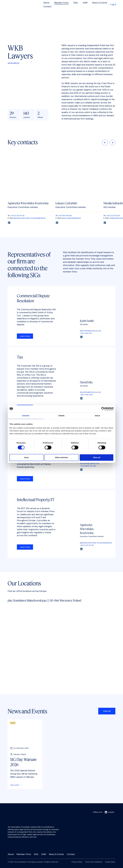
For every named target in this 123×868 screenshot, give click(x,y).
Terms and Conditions (94, 862)
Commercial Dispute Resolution (33, 298)
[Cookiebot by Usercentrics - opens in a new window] (103, 409)
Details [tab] (61, 416)
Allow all (96, 457)
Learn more (25, 336)
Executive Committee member (92, 536)
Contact (47, 7)
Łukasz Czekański (66, 203)
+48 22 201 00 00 (18, 216)
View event (16, 785)
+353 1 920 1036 (86, 395)
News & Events (100, 3)
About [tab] (97, 416)
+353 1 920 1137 (86, 333)
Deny (27, 457)
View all (107, 711)
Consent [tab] (26, 416)
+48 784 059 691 (65, 216)
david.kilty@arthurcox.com (90, 392)
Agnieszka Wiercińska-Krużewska (28, 203)
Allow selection (61, 457)
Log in (112, 4)
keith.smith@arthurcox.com (91, 331)
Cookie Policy (110, 862)
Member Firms (61, 3)
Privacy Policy (77, 862)
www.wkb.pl (13, 63)
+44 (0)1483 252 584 (88, 466)
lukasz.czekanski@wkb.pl (71, 218)
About (46, 3)
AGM (85, 3)
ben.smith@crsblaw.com (89, 463)
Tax (20, 357)
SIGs (76, 3)
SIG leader (84, 324)
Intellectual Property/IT (36, 500)
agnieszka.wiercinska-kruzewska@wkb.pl (29, 218)
